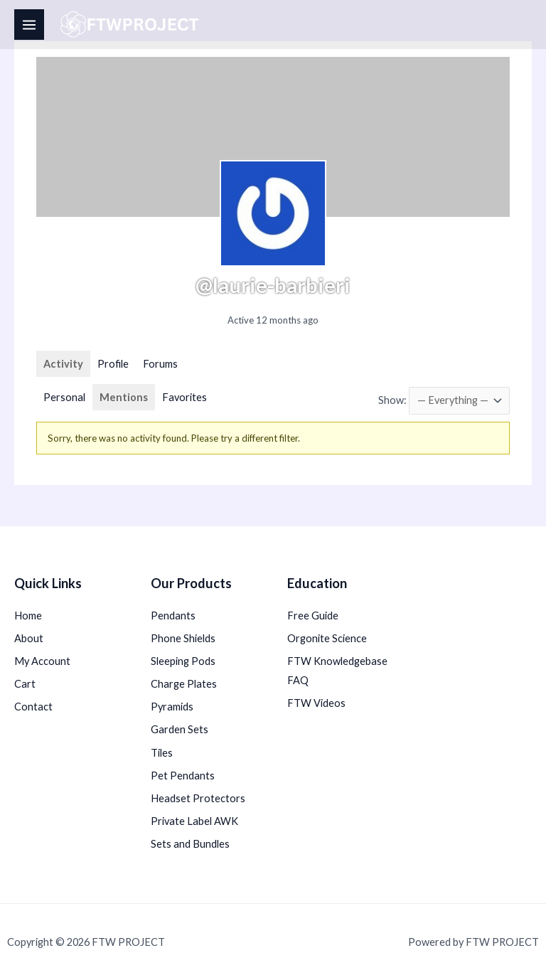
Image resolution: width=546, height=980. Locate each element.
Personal (64, 397)
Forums (160, 364)
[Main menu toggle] (29, 24)
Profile (113, 364)
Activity (63, 364)
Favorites (184, 397)
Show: (392, 400)
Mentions (124, 397)
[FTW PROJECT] (132, 25)
